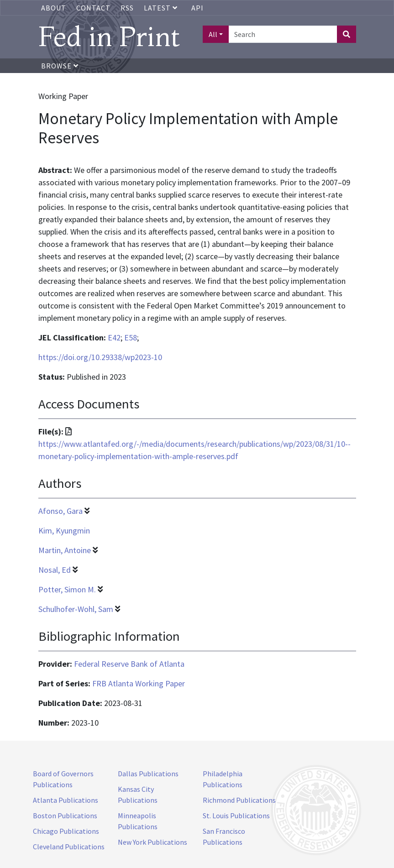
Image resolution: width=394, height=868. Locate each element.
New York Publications (152, 842)
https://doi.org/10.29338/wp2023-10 (100, 357)
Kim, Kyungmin (64, 531)
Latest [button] (162, 8)
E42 (114, 337)
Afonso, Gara (60, 511)
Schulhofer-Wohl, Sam (76, 609)
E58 (131, 337)
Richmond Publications (239, 800)
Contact (93, 8)
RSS (127, 8)
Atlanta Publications (66, 800)
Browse (60, 66)
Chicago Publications (66, 831)
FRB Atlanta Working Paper (139, 683)
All (213, 34)
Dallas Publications (148, 774)
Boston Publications (65, 816)
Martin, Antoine (65, 550)
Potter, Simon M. (67, 589)
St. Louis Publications (236, 816)
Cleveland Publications (69, 847)
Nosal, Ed (55, 570)
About (54, 8)
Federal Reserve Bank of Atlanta (129, 664)
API (197, 8)
